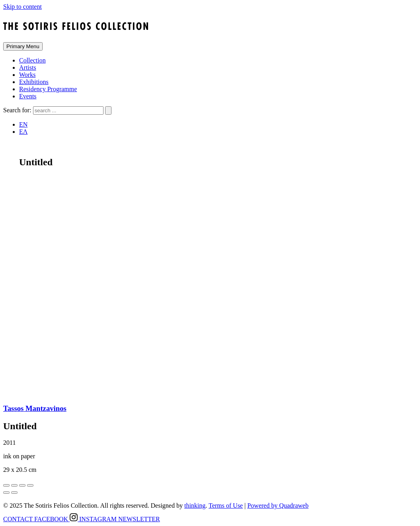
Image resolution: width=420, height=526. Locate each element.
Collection (32, 60)
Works (27, 75)
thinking (195, 505)
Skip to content (22, 7)
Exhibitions (34, 82)
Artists (28, 67)
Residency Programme (48, 89)
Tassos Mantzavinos (35, 408)
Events (28, 96)
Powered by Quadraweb (278, 505)
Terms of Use (226, 505)
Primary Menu (23, 46)
